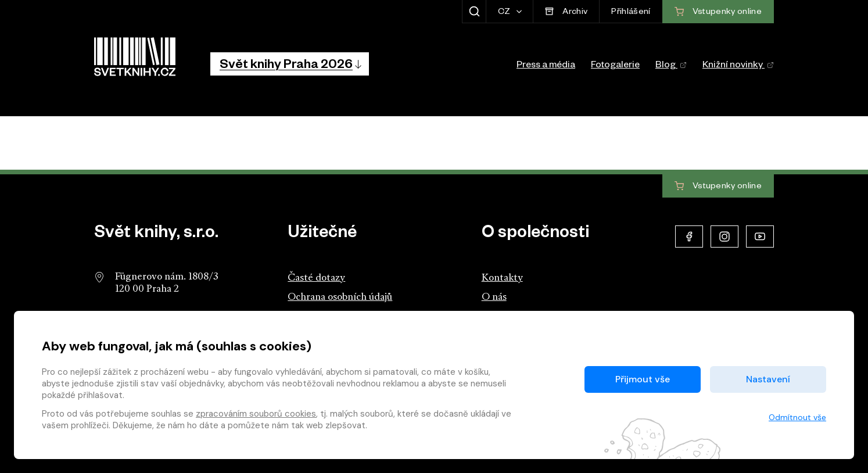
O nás (494, 297)
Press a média (546, 66)
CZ (505, 13)
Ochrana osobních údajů (340, 297)
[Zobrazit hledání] (474, 12)
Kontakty (502, 278)
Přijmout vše (643, 379)
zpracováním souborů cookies (256, 414)
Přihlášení (631, 13)
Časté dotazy (316, 278)
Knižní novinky (738, 66)
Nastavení (768, 379)
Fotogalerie (615, 66)
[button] (290, 64)
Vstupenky (718, 187)
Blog (671, 66)
